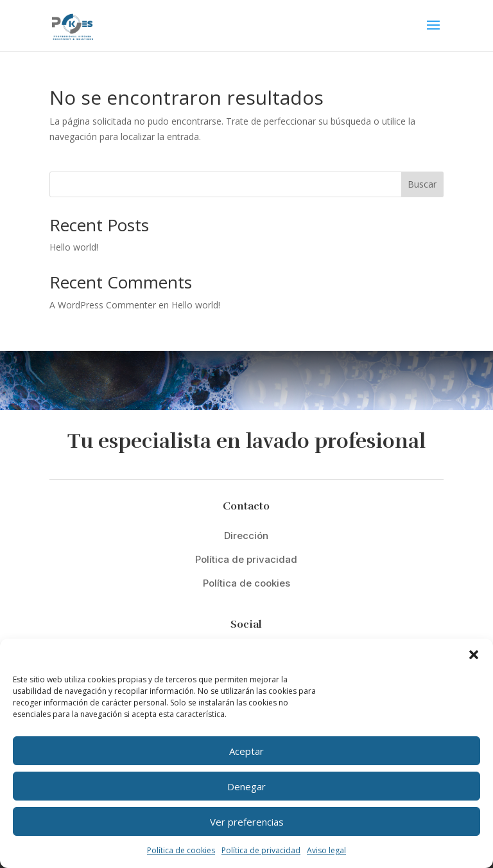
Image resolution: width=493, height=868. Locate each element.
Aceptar (246, 751)
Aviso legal (326, 850)
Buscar (422, 184)
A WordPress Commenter (103, 305)
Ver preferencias (247, 822)
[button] (474, 655)
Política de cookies (181, 850)
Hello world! (74, 247)
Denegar (246, 786)
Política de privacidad (261, 850)
